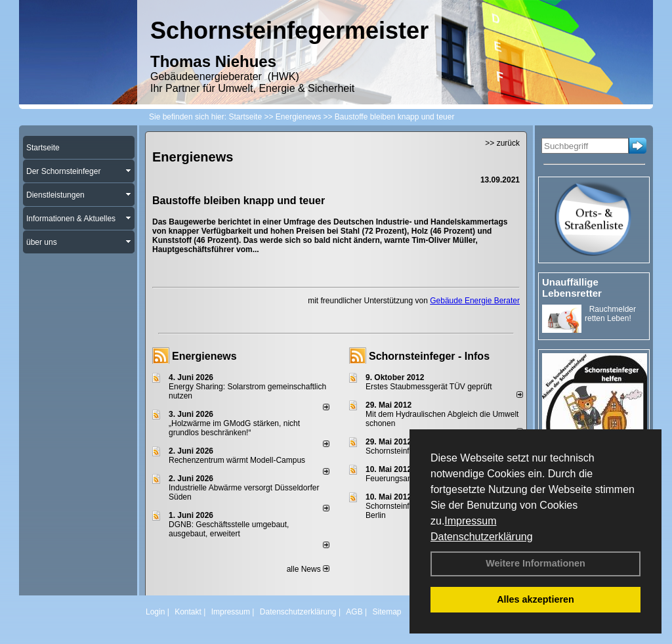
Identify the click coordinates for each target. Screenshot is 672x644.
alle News (308, 569)
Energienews (204, 356)
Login (155, 612)
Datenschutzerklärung (482, 537)
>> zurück (502, 143)
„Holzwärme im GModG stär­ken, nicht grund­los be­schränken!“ (234, 428)
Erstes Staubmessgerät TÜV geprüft (429, 387)
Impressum (470, 521)
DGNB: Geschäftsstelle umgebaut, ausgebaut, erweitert (229, 529)
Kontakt (188, 612)
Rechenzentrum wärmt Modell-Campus (237, 460)
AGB (354, 612)
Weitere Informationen (535, 563)
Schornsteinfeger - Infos (429, 356)
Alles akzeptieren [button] (535, 599)
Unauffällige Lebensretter (572, 288)
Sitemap (387, 612)
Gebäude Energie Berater (475, 301)
